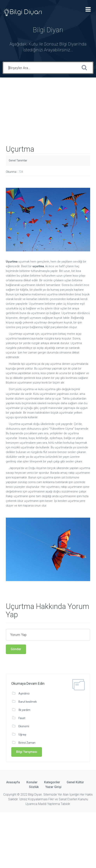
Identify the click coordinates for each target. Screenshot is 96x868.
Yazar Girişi (53, 787)
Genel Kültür (75, 782)
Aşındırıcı (24, 694)
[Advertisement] (48, 105)
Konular (32, 782)
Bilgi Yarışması (27, 752)
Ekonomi (24, 726)
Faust (22, 718)
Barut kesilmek (28, 702)
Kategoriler (52, 782)
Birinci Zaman (27, 743)
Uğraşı (22, 734)
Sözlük (34, 787)
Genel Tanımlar (18, 160)
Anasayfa (13, 782)
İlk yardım (24, 710)
